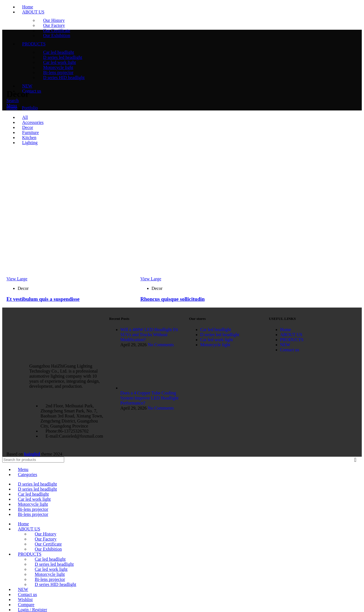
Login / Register (33, 610)
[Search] (33, 460)
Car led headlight (50, 559)
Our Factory (46, 539)
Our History (46, 534)
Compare (26, 605)
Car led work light (51, 569)
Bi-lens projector (50, 579)
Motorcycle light (50, 574)
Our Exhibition (48, 549)
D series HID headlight (55, 584)
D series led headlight (54, 564)
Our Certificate (48, 544)
